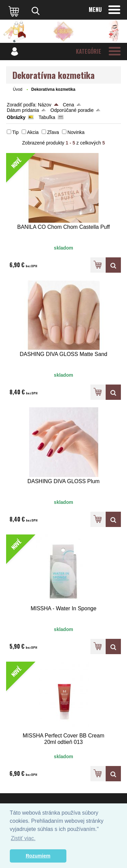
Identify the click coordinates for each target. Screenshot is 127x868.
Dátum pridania (23, 110)
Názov (45, 105)
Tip (15, 132)
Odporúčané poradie (72, 110)
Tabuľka (47, 117)
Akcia (33, 132)
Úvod (18, 89)
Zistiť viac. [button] (23, 838)
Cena (68, 105)
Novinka (76, 132)
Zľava (53, 132)
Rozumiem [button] (38, 856)
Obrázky (16, 117)
